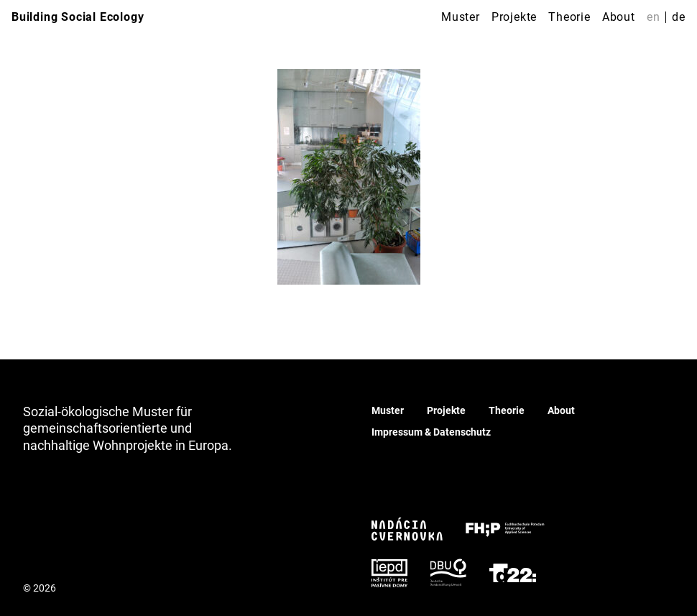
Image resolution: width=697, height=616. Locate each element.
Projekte (514, 17)
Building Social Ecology (78, 17)
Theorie (569, 17)
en (654, 17)
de (679, 17)
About (619, 17)
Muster (461, 17)
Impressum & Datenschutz (431, 432)
